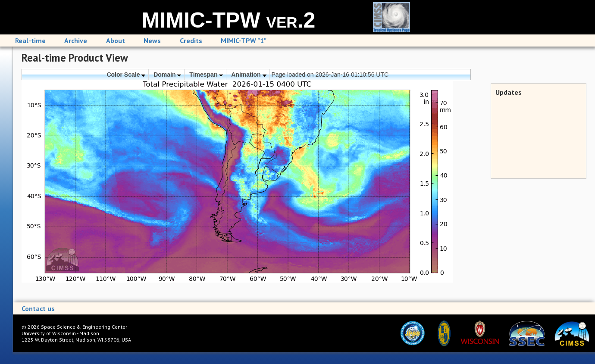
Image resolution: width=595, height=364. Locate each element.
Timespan (206, 75)
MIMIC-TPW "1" (244, 40)
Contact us (38, 308)
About (116, 40)
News (152, 40)
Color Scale (126, 75)
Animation (249, 75)
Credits (191, 40)
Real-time (30, 40)
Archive (76, 40)
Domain (167, 75)
